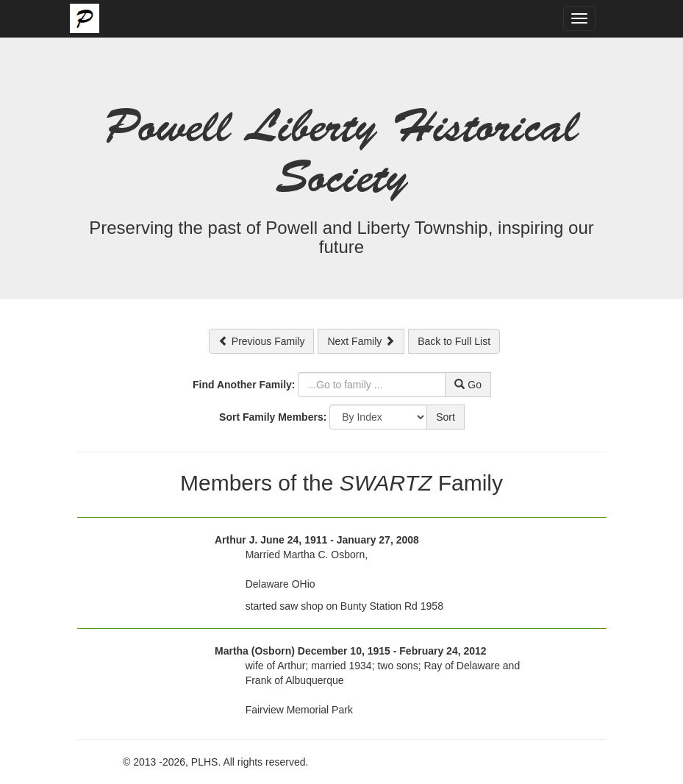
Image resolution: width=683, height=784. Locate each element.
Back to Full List (454, 341)
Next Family (361, 341)
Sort (446, 417)
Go (468, 385)
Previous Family (261, 341)
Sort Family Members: (273, 417)
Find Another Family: (244, 385)
